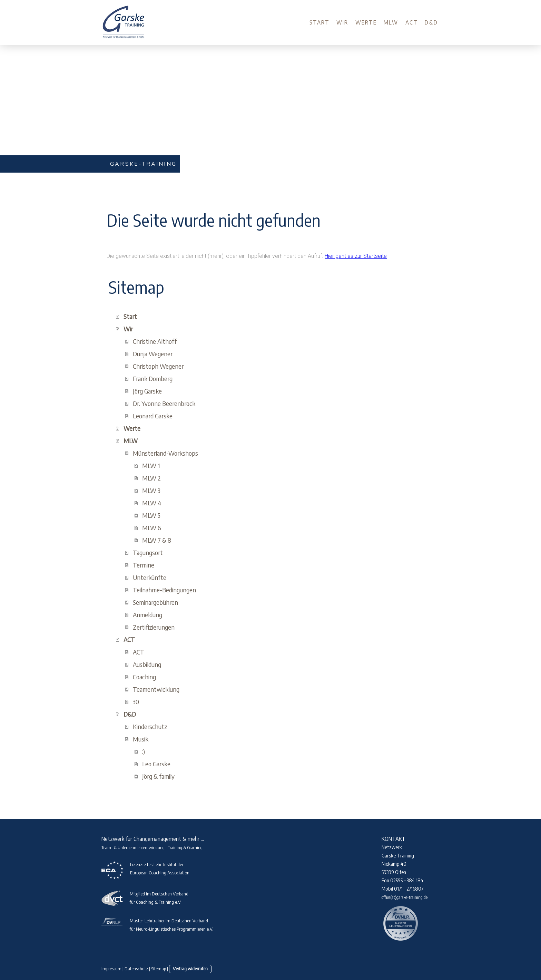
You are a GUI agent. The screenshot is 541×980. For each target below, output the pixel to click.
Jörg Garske (147, 391)
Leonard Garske (153, 416)
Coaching (144, 677)
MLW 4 (152, 503)
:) (144, 751)
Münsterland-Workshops (165, 453)
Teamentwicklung (156, 689)
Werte (366, 22)
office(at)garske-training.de (405, 897)
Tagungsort (148, 552)
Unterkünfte (150, 577)
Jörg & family (158, 776)
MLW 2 (151, 478)
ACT (412, 22)
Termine (144, 565)
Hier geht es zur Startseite (356, 256)
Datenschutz (136, 969)
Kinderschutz (150, 726)
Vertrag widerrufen (190, 969)
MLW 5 (151, 515)
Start (319, 22)
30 (136, 702)
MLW (391, 22)
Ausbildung (147, 664)
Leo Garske (156, 764)
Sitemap (159, 969)
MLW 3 (151, 490)
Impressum (111, 969)
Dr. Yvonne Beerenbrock (164, 403)
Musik (141, 739)
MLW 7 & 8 (157, 540)
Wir (342, 22)
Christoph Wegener (158, 366)
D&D (431, 22)
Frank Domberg (153, 379)
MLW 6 (152, 528)
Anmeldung (147, 615)
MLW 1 (151, 465)
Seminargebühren (155, 602)
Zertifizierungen (154, 627)
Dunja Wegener (153, 354)
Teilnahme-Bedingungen (164, 590)
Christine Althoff (155, 341)
